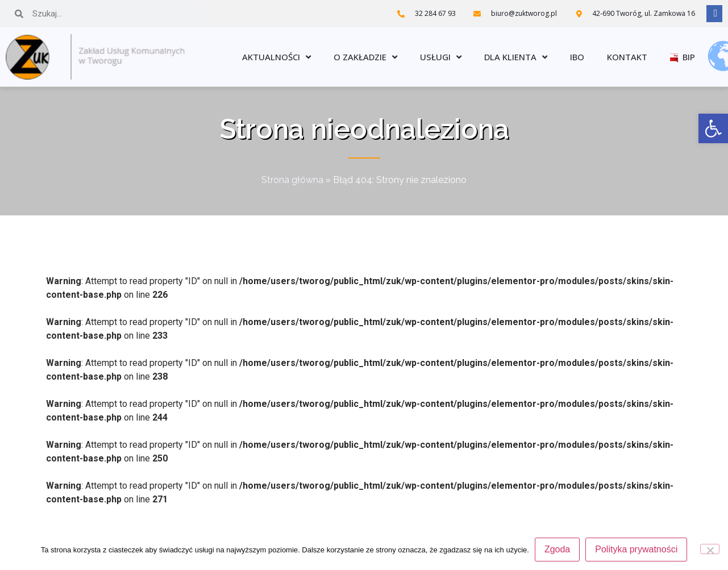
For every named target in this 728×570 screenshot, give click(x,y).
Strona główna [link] (292, 180)
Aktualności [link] (276, 57)
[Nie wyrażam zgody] (710, 549)
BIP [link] (683, 57)
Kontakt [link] (627, 57)
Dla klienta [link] (516, 57)
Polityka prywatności (636, 549)
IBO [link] (577, 57)
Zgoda (557, 549)
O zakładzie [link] (365, 57)
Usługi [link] (441, 57)
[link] (713, 128)
